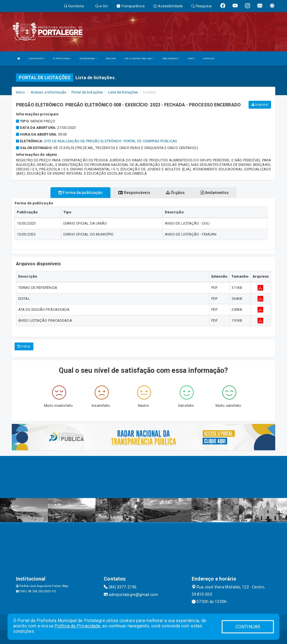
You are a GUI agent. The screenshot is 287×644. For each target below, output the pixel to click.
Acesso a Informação (49, 92)
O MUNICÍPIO (37, 59)
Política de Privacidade (77, 626)
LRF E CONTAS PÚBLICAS (139, 59)
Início (20, 92)
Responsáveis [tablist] (134, 193)
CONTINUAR (248, 627)
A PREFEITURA (62, 59)
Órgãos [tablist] (175, 193)
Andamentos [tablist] (215, 193)
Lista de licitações (123, 92)
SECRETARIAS (88, 59)
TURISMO (111, 59)
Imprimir (260, 105)
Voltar (24, 346)
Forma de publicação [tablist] (80, 193)
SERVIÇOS (209, 59)
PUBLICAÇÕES (171, 59)
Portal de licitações (87, 92)
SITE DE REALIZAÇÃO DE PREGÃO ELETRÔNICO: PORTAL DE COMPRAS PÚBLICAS (111, 141)
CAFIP (191, 59)
